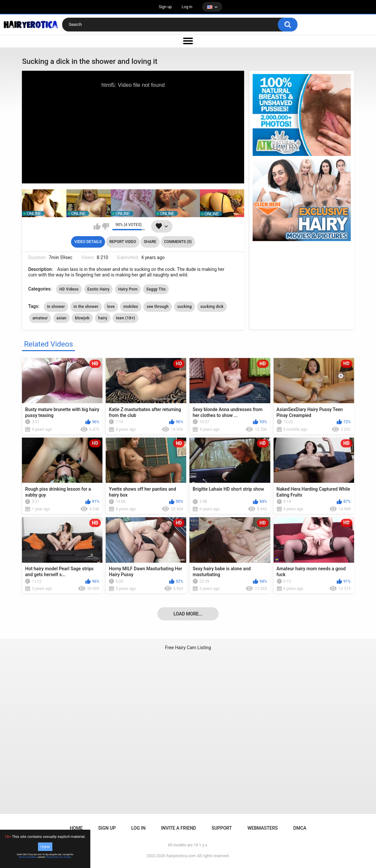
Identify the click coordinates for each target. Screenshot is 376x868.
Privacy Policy (52, 857)
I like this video (97, 226)
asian (62, 318)
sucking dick (212, 307)
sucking (185, 307)
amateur (40, 318)
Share (150, 242)
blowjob (82, 318)
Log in (187, 7)
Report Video (123, 242)
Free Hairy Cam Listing (188, 648)
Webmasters (263, 828)
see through (158, 307)
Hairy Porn (128, 289)
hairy (103, 318)
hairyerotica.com (181, 856)
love (111, 307)
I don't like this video (106, 226)
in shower (56, 307)
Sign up (165, 7)
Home (76, 828)
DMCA (300, 828)
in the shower (86, 307)
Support (222, 828)
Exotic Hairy (98, 289)
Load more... (188, 614)
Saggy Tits (156, 289)
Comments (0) (178, 242)
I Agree (45, 847)
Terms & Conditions (28, 857)
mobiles (131, 307)
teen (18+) (125, 318)
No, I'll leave (65, 857)
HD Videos (69, 289)
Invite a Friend (179, 828)
